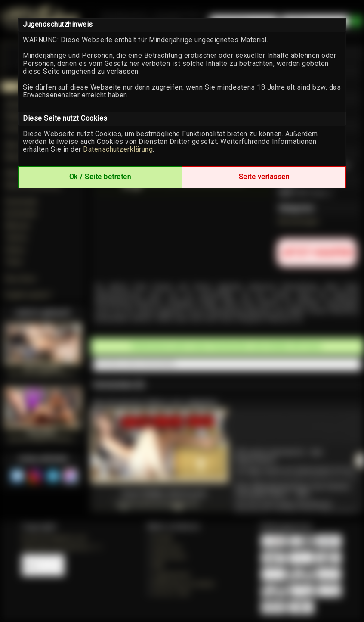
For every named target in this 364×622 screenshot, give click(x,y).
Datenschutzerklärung (118, 149)
